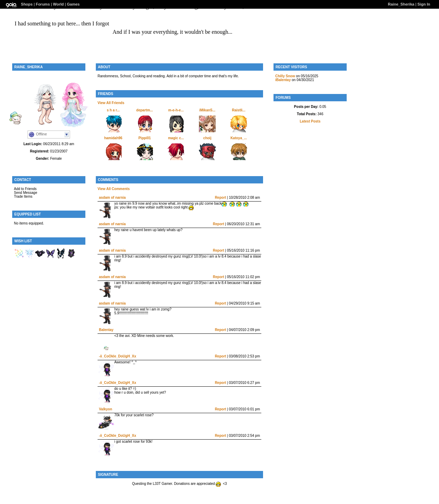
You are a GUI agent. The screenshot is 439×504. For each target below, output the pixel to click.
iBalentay (283, 80)
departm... (145, 110)
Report (221, 198)
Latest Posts (310, 121)
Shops (27, 4)
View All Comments (114, 189)
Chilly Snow (285, 76)
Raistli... (239, 110)
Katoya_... (238, 138)
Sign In (424, 4)
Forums (43, 4)
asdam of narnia (112, 198)
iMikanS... (207, 110)
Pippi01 (145, 138)
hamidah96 (113, 138)
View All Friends (111, 103)
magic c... (176, 138)
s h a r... (113, 110)
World (58, 4)
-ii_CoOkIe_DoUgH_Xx (118, 356)
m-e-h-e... (176, 110)
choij (207, 138)
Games (73, 4)
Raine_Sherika (401, 4)
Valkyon (106, 409)
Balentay (106, 330)
